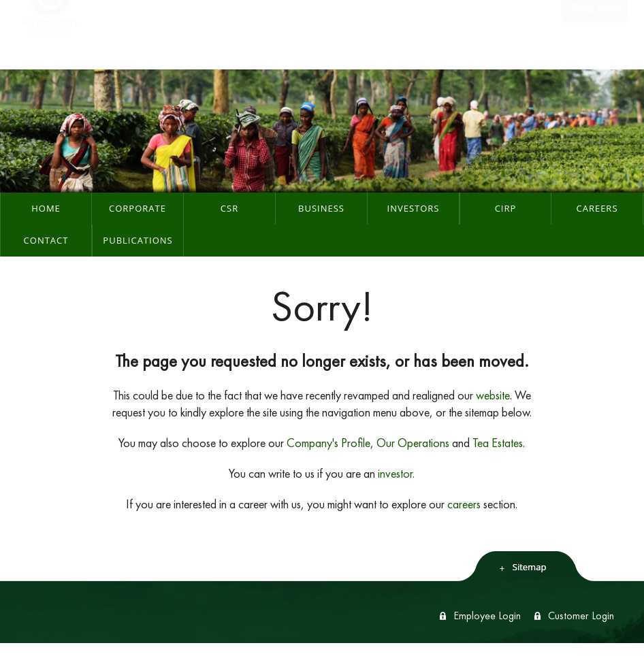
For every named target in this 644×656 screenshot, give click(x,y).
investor (395, 473)
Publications (138, 240)
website (493, 395)
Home (46, 208)
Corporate (138, 208)
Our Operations (413, 443)
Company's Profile (328, 443)
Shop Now (595, 34)
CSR (229, 208)
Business (321, 208)
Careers (597, 208)
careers (464, 504)
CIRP (506, 208)
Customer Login (581, 616)
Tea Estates (498, 443)
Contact (46, 240)
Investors (414, 208)
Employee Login (487, 616)
